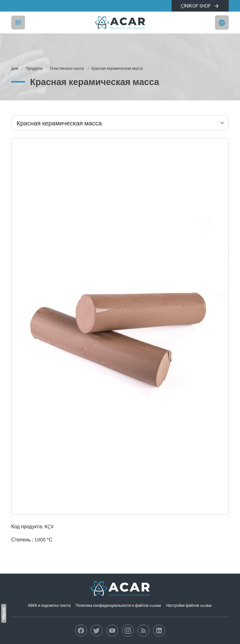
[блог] (81, 631)
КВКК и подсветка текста (49, 605)
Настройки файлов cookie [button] (189, 605)
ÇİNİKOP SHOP (200, 6)
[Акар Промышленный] (120, 23)
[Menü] (18, 23)
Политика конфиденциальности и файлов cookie (118, 605)
